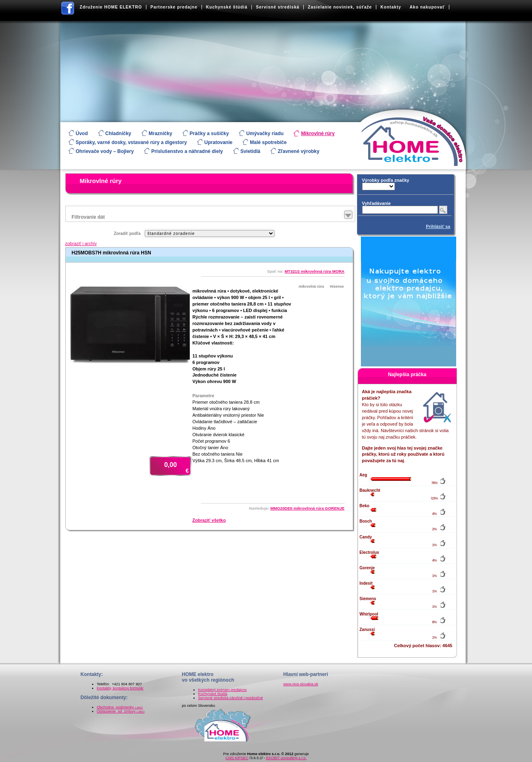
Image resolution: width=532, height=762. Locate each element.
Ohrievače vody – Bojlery (105, 151)
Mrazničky (161, 133)
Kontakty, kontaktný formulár (120, 688)
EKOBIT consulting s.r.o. (286, 758)
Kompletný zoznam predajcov (223, 690)
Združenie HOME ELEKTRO (111, 7)
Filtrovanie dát (88, 217)
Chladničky (118, 133)
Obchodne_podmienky (120, 707)
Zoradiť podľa (127, 234)
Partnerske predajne (174, 7)
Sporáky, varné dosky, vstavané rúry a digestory (131, 142)
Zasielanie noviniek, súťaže (340, 7)
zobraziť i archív (81, 243)
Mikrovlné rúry (318, 133)
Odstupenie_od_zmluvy (121, 711)
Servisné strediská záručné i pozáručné (231, 698)
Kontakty (391, 7)
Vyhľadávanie (376, 203)
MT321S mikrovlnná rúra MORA (315, 271)
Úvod (82, 133)
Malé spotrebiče (268, 142)
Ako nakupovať (427, 7)
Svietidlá (250, 151)
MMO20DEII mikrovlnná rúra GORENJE (308, 508)
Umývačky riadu (265, 133)
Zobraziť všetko (209, 520)
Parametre (204, 396)
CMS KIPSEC (237, 758)
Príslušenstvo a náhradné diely (187, 151)
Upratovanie (218, 142)
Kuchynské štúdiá (227, 7)
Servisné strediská (278, 7)
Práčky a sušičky (209, 133)
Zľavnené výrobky (299, 151)
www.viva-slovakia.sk (301, 684)
